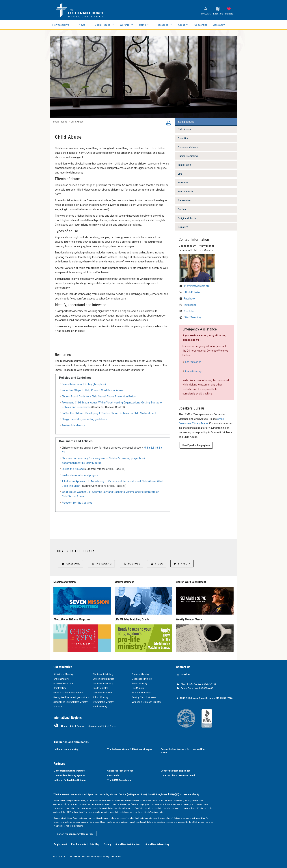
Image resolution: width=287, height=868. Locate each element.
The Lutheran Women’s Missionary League (130, 749)
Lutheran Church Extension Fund (178, 776)
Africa (64, 726)
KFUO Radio (113, 776)
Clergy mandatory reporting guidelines (84, 419)
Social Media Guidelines (128, 844)
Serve (142, 25)
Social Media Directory (157, 844)
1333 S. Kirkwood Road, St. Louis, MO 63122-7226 (206, 698)
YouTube (189, 311)
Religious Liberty (187, 218)
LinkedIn (182, 564)
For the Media (79, 844)
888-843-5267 (192, 292)
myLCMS (206, 14)
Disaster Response (63, 684)
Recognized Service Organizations (71, 697)
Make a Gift (219, 25)
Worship (125, 25)
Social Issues (102, 25)
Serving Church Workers (144, 697)
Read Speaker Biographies (196, 445)
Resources (162, 25)
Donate (229, 14)
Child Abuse (77, 122)
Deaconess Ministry (142, 679)
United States (109, 726)
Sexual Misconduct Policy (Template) (84, 384)
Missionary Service (102, 693)
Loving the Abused (73, 469)
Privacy (107, 844)
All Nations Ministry (63, 674)
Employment (60, 844)
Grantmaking (60, 688)
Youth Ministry (100, 707)
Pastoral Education (142, 693)
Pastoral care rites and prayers (80, 475)
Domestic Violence (188, 147)
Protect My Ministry (73, 426)
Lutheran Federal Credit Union (70, 780)
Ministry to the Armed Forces (68, 693)
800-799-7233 (193, 362)
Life (180, 174)
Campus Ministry (140, 674)
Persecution (184, 200)
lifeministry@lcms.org (197, 286)
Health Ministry (100, 688)
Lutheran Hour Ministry (66, 749)
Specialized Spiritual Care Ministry (71, 702)
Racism (182, 209)
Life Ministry (138, 688)
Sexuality (183, 227)
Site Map (95, 844)
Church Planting (61, 679)
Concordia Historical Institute (69, 771)
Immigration (184, 165)
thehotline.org (193, 371)
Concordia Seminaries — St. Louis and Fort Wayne (183, 751)
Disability (183, 138)
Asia (72, 726)
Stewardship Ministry (103, 702)
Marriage (183, 182)
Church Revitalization (104, 679)
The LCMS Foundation (119, 780)
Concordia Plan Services (120, 771)
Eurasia (81, 726)
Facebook (190, 299)
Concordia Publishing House (176, 771)
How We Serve (61, 25)
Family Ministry (140, 684)
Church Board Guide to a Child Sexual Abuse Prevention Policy (99, 397)
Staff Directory (193, 317)
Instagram (190, 305)
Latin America (94, 726)
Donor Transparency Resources (75, 834)
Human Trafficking (188, 156)
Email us (186, 675)
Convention (201, 25)
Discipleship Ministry (103, 674)
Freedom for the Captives (77, 503)
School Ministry (100, 697)
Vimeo (157, 564)
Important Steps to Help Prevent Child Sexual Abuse (93, 390)
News (82, 25)
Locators (218, 14)
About (181, 25)
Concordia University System (69, 776)
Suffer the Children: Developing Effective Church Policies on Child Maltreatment (109, 413)
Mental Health (185, 191)
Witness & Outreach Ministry (146, 702)
